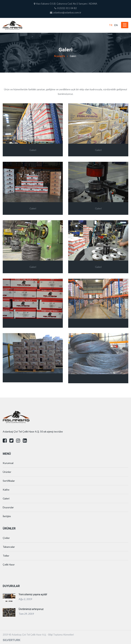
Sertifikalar (9, 481)
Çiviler (6, 538)
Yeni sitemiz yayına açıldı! (33, 595)
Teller (6, 556)
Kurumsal (8, 463)
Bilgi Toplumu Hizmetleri (61, 635)
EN (116, 25)
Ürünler (7, 472)
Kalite (6, 490)
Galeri (6, 498)
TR (111, 25)
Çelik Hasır (9, 564)
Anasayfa (59, 56)
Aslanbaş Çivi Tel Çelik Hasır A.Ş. (29, 635)
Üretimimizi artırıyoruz (31, 609)
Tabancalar (9, 547)
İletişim (7, 516)
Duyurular (8, 507)
